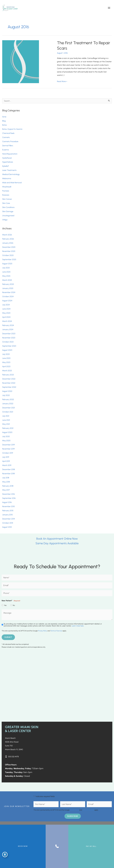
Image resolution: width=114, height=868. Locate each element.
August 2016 (7, 502)
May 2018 (6, 482)
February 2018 (8, 486)
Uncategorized (8, 216)
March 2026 (7, 235)
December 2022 (9, 379)
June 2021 (6, 420)
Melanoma (7, 179)
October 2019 (8, 453)
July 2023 (6, 354)
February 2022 (8, 399)
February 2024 (8, 325)
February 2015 (8, 511)
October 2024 (8, 297)
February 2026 (8, 239)
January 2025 (8, 288)
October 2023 (8, 342)
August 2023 (7, 350)
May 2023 (6, 362)
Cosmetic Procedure (10, 141)
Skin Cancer (7, 199)
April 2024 (6, 317)
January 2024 (8, 329)
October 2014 (8, 523)
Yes (5, 605)
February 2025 (8, 284)
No (14, 605)
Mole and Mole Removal (12, 183)
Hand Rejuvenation (10, 154)
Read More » (62, 81)
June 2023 (6, 358)
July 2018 (6, 478)
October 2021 (8, 412)
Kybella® (6, 166)
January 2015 (7, 515)
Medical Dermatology (11, 174)
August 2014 (7, 527)
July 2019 (6, 457)
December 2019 (9, 445)
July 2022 (6, 395)
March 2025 (7, 280)
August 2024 (7, 301)
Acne (4, 117)
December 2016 (9, 494)
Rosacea (6, 195)
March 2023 (7, 371)
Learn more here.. (78, 626)
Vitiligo (5, 220)
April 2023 (6, 367)
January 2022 (8, 404)
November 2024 (9, 292)
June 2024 (6, 309)
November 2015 (8, 506)
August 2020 (7, 432)
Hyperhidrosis (8, 162)
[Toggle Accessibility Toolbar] (5, 854)
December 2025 (9, 247)
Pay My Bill (91, 846)
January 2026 (8, 243)
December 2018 (9, 469)
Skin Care (6, 203)
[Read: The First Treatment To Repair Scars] (21, 62)
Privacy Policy (43, 631)
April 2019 (6, 461)
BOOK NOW (23, 846)
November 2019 (8, 449)
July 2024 (6, 305)
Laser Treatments (9, 170)
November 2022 (9, 383)
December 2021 (9, 408)
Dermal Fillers (8, 146)
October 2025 (8, 255)
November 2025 (9, 251)
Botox (5, 125)
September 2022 (9, 387)
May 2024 (6, 313)
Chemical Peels (8, 133)
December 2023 (9, 334)
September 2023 (9, 346)
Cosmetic (6, 137)
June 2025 (6, 272)
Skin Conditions (8, 207)
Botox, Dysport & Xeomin (12, 129)
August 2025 (7, 264)
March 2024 (7, 321)
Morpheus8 (7, 187)
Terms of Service (56, 631)
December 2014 (9, 519)
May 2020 (6, 441)
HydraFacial (7, 158)
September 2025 (9, 259)
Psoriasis (6, 191)
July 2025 (6, 268)
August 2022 (7, 391)
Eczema (6, 150)
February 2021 (8, 428)
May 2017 (6, 490)
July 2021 (6, 416)
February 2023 (8, 375)
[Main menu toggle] (109, 8)
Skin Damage (8, 211)
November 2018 (8, 474)
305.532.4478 (14, 757)
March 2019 (7, 465)
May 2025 (6, 276)
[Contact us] (57, 846)
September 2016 (9, 498)
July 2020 (6, 437)
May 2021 (6, 424)
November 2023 (9, 338)
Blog (4, 121)
